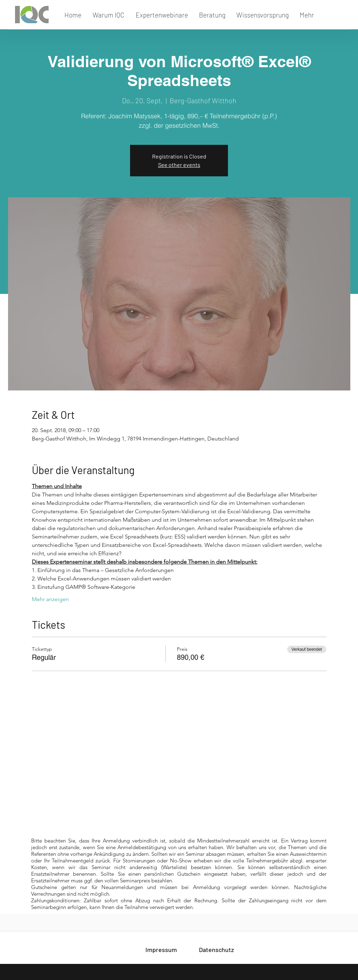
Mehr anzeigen (50, 599)
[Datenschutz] (216, 950)
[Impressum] (161, 950)
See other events (179, 165)
